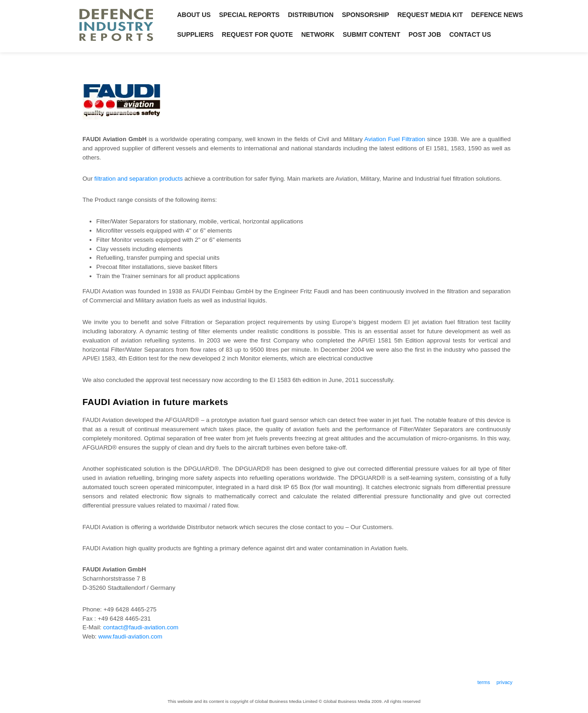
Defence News (497, 15)
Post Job (425, 34)
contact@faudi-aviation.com (141, 627)
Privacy (505, 682)
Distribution (311, 15)
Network (318, 34)
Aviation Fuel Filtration (395, 139)
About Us (194, 15)
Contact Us (470, 34)
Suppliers (195, 34)
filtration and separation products (138, 179)
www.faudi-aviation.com (130, 636)
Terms (484, 682)
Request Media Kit (430, 15)
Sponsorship (365, 15)
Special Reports (249, 15)
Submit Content (371, 34)
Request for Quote (257, 34)
